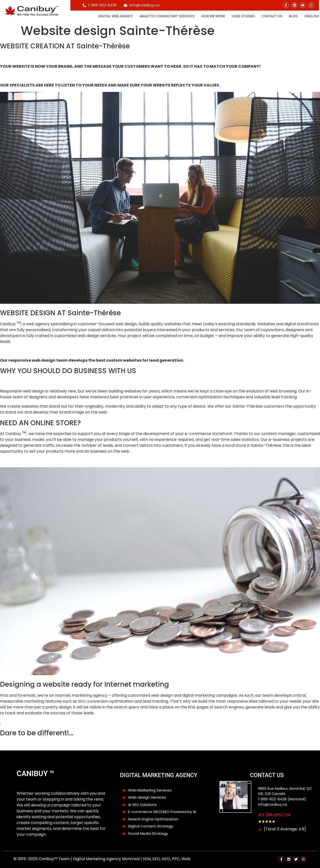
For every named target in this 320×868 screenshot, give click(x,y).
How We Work (213, 16)
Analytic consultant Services (167, 16)
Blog (293, 16)
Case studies (243, 16)
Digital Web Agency (116, 16)
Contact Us (272, 16)
